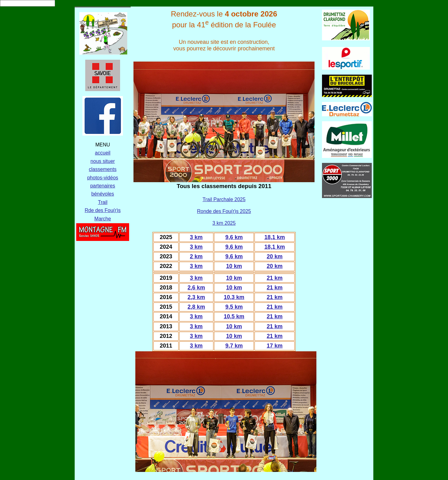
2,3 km (196, 297)
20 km (275, 256)
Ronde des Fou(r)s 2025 (224, 211)
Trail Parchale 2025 (224, 199)
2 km (196, 256)
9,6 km (234, 237)
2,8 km (196, 307)
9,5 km (234, 307)
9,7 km (234, 346)
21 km (275, 278)
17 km (275, 346)
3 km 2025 (224, 223)
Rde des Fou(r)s (103, 210)
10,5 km (234, 316)
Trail (103, 202)
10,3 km (234, 297)
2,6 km (196, 288)
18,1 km (275, 237)
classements (103, 169)
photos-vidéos (103, 178)
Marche (103, 219)
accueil (103, 153)
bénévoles (103, 194)
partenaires (103, 186)
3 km (196, 237)
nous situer (103, 161)
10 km (234, 266)
